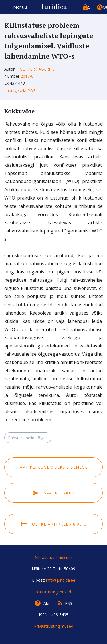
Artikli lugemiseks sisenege (54, 467)
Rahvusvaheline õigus (28, 438)
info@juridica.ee (61, 580)
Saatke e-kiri (53, 493)
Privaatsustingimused (54, 626)
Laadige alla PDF (20, 91)
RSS (69, 603)
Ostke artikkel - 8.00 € (54, 524)
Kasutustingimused (53, 592)
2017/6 (27, 76)
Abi (46, 603)
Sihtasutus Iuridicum (54, 557)
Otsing (105, 7)
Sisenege (90, 7)
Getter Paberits (37, 69)
